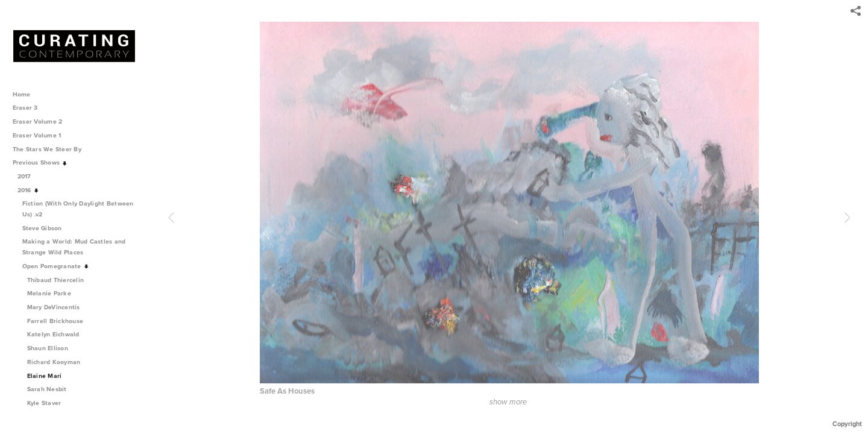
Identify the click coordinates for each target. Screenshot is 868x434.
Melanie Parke (49, 293)
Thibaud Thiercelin (56, 280)
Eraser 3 (25, 108)
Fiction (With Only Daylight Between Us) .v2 (78, 209)
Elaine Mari (45, 376)
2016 (29, 190)
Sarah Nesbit (47, 389)
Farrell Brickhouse (55, 321)
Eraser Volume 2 (38, 121)
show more (508, 402)
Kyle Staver (44, 403)
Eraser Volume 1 (37, 135)
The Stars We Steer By (51, 149)
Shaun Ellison (48, 348)
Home (22, 94)
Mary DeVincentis (54, 307)
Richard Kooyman (54, 362)
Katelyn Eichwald (53, 334)
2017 (29, 176)
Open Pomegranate (56, 266)
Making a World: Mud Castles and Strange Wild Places (74, 247)
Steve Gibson (46, 228)
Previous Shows (40, 162)
